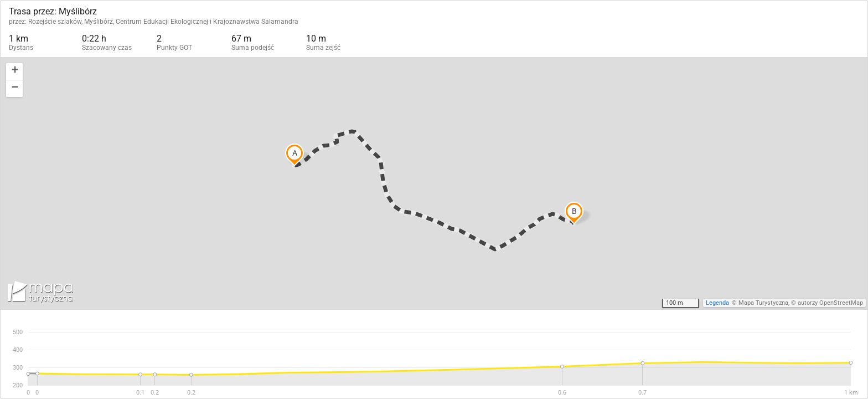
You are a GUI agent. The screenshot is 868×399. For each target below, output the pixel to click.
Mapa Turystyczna (763, 303)
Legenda (717, 303)
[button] (14, 72)
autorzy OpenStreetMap (830, 303)
